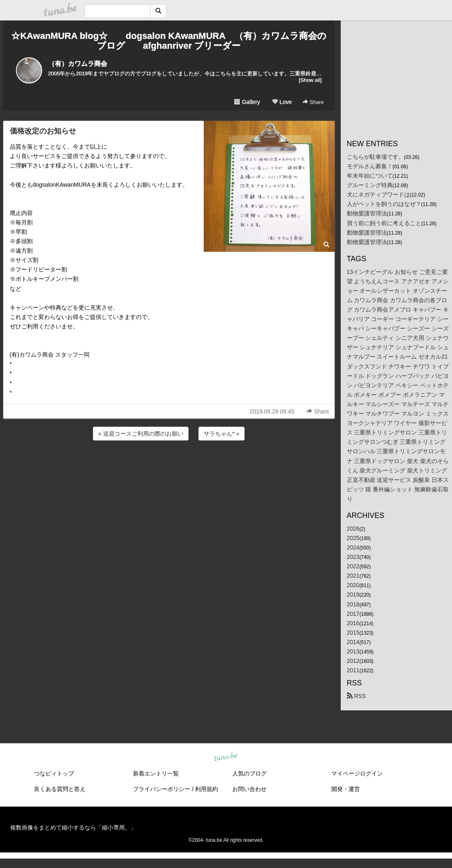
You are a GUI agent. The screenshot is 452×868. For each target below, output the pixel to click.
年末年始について (370, 176)
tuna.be (226, 757)
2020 (353, 585)
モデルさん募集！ (370, 166)
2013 (353, 651)
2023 (353, 557)
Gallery (247, 102)
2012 (353, 661)
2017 (353, 614)
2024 (353, 547)
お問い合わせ (250, 789)
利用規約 (207, 789)
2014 (353, 642)
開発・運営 (346, 789)
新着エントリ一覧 (156, 773)
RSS (356, 696)
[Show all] (310, 80)
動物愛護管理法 (367, 213)
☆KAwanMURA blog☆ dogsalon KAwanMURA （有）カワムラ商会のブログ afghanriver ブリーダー (169, 41)
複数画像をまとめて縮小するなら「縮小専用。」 (73, 827)
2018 (353, 604)
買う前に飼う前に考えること (384, 223)
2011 (353, 670)
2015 (353, 633)
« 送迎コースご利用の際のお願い (141, 434)
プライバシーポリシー (162, 789)
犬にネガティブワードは (378, 194)
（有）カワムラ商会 (78, 64)
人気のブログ (250, 773)
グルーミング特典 (370, 185)
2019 (353, 594)
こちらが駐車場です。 (376, 157)
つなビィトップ (54, 773)
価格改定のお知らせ (43, 131)
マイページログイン (357, 773)
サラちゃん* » (222, 434)
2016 (353, 623)
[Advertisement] (169, 464)
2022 (353, 566)
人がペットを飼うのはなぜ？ (384, 204)
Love (282, 102)
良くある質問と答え (60, 789)
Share (313, 102)
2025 (353, 538)
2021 (353, 576)
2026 (353, 529)
